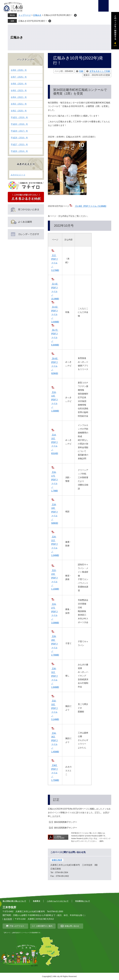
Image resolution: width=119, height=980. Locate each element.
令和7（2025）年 (19, 77)
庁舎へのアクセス (17, 926)
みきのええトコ (26, 164)
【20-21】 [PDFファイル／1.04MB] (55, 546)
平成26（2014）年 (19, 151)
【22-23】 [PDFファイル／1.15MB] (55, 580)
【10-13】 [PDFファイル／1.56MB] (55, 402)
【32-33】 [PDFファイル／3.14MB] (55, 710)
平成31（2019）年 (19, 117)
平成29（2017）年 (19, 131)
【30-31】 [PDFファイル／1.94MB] (55, 678)
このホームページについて (58, 901)
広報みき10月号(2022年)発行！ (33, 21)
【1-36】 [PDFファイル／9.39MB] (90, 206)
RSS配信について (83, 901)
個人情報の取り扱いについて (14, 901)
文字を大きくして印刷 (100, 71)
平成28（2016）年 (19, 138)
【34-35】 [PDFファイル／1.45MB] (55, 742)
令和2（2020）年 (19, 111)
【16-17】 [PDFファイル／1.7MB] (55, 481)
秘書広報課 (57, 860)
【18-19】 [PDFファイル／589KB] (55, 514)
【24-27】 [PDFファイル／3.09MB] (55, 613)
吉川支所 (8, 919)
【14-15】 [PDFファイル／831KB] (55, 444)
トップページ (25, 15)
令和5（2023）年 (19, 91)
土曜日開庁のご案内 (44, 926)
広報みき (37, 15)
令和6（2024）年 (19, 84)
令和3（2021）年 (19, 104)
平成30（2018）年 (19, 124)
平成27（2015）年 (19, 145)
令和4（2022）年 (19, 97)
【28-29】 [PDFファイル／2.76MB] (55, 646)
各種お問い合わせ (72, 926)
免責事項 (36, 901)
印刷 (81, 71)
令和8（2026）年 (19, 70)
